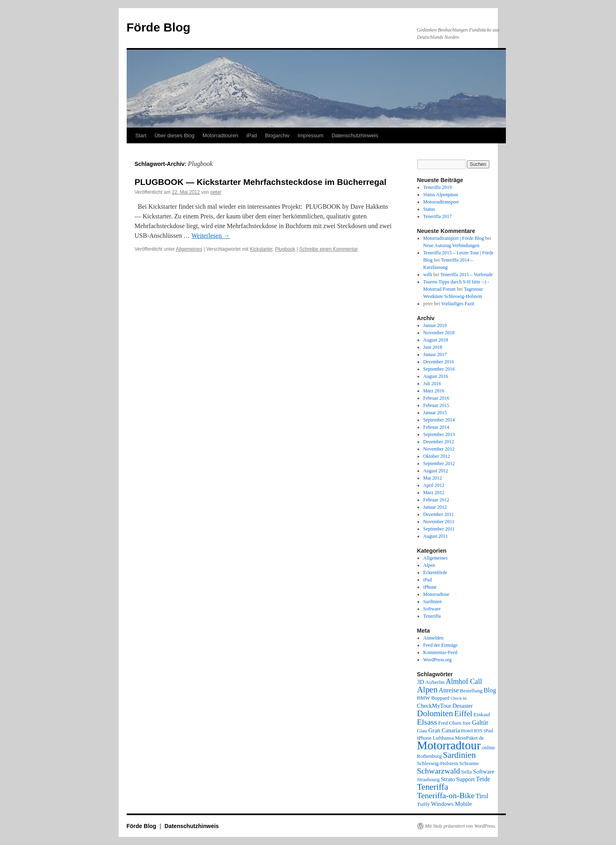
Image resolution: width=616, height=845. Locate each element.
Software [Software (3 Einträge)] (484, 772)
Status (429, 209)
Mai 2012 (432, 478)
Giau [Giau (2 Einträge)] (422, 731)
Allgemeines (189, 249)
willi (428, 275)
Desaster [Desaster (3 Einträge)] (463, 706)
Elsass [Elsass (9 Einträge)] (427, 722)
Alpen (429, 565)
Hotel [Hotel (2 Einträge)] (467, 731)
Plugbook (285, 249)
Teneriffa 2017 (437, 216)
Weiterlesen (211, 236)
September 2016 (439, 369)
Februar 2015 (436, 405)
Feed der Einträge (440, 645)
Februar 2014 (436, 427)
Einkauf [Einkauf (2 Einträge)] (482, 714)
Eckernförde (435, 572)
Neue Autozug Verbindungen (451, 245)
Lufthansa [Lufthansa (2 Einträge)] (443, 738)
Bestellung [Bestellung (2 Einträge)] (471, 691)
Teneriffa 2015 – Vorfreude (467, 275)
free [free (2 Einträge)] (467, 723)
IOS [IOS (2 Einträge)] (478, 731)
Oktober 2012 (436, 456)
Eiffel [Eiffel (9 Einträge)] (463, 713)
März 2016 (434, 391)
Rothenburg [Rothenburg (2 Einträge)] (429, 756)
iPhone (430, 587)
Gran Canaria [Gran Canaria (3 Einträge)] (444, 730)
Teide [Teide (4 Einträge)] (483, 779)
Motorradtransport (441, 202)
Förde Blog (159, 27)
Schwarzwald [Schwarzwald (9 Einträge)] (439, 771)
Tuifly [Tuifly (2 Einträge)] (424, 804)
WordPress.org (437, 660)
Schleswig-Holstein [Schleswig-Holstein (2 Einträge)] (438, 763)
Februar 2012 (436, 500)
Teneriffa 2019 (437, 187)
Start (141, 135)
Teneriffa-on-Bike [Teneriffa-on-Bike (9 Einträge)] (446, 795)
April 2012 (434, 485)
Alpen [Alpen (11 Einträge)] (427, 690)
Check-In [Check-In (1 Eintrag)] (459, 698)
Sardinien (432, 602)
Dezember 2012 (439, 442)
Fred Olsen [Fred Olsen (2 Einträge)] (450, 723)
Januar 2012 (435, 507)
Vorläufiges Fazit (458, 304)
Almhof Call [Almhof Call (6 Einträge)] (464, 681)
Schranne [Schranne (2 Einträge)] (469, 763)
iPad (252, 135)
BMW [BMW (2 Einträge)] (424, 698)
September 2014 (439, 420)
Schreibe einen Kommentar (329, 249)
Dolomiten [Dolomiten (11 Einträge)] (435, 713)
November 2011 (439, 522)
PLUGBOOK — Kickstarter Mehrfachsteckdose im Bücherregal (261, 182)
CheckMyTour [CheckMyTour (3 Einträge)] (434, 706)
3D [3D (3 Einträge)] (421, 682)
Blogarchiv (277, 135)
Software (432, 609)
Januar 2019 (435, 325)
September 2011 (439, 529)
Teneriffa (432, 616)
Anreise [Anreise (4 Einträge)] (449, 690)
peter (216, 192)
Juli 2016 (432, 384)
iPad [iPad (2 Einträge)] (488, 731)
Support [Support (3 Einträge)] (466, 779)
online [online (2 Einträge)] (489, 747)
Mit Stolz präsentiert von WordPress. (461, 826)
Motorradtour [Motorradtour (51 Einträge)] (449, 745)
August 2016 (436, 376)
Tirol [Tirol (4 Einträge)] (482, 796)
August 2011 (435, 536)
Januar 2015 (435, 413)
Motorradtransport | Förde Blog (454, 238)
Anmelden (433, 638)
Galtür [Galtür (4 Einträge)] (480, 722)
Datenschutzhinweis (355, 135)
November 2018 (439, 333)
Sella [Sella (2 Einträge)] (466, 772)
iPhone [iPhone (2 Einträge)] (424, 738)
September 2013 (439, 434)
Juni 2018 (433, 347)
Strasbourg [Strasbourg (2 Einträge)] (428, 779)
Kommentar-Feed (440, 652)
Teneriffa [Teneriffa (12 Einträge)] (433, 787)
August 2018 (436, 340)
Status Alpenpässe (441, 195)
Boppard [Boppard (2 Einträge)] (440, 698)
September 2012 (439, 463)
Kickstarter (261, 249)
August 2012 (436, 471)
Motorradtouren (220, 135)
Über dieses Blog (174, 135)
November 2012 (439, 449)
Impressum (311, 135)
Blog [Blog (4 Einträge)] (490, 690)
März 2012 (434, 493)
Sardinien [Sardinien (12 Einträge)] (459, 755)
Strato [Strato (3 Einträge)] (448, 779)
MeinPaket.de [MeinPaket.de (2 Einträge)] (470, 738)
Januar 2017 (435, 354)
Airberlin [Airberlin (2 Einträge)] (435, 682)
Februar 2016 (436, 398)
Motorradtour (436, 594)
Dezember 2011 (439, 514)
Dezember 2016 (439, 362)
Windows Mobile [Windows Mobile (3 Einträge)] (452, 804)
